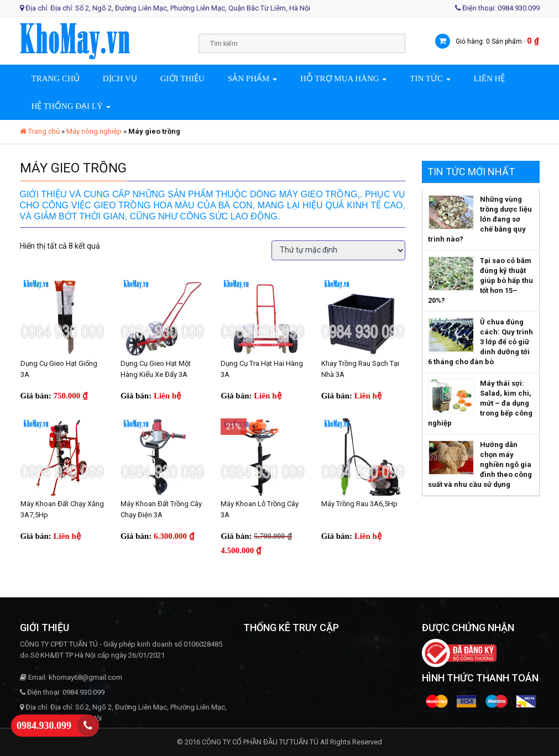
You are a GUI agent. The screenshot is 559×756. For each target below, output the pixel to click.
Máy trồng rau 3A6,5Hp (359, 504)
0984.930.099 (44, 726)
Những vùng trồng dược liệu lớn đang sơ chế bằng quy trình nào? (480, 219)
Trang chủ (56, 78)
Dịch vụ (120, 78)
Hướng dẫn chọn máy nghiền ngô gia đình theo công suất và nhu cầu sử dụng (480, 464)
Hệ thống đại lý (71, 106)
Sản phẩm (252, 78)
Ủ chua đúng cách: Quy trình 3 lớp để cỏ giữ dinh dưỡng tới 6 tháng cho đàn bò (480, 342)
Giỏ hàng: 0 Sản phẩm (489, 41)
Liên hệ (490, 78)
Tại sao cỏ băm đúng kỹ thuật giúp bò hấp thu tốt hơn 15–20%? (480, 280)
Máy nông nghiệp (94, 131)
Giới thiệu (182, 78)
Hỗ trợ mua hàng (343, 78)
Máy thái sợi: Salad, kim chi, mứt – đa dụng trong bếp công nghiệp (480, 403)
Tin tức (430, 78)
